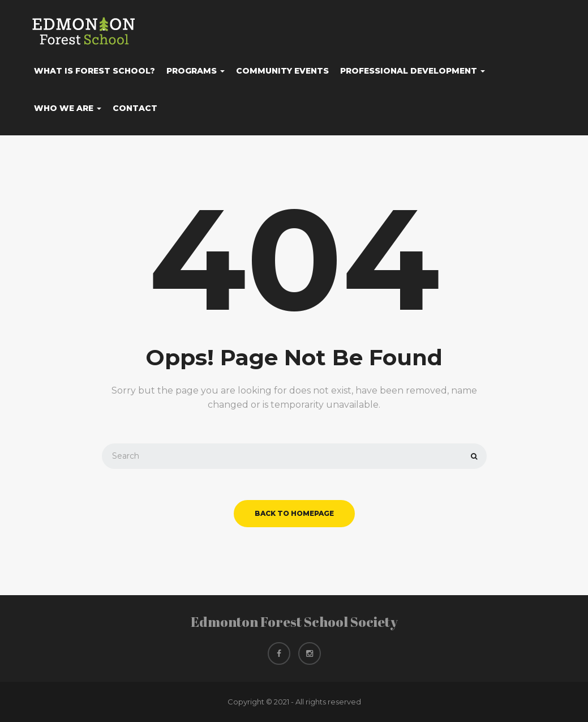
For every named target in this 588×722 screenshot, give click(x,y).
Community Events (282, 71)
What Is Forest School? (95, 71)
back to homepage (294, 513)
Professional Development (413, 71)
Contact (135, 108)
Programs (196, 71)
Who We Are (68, 108)
